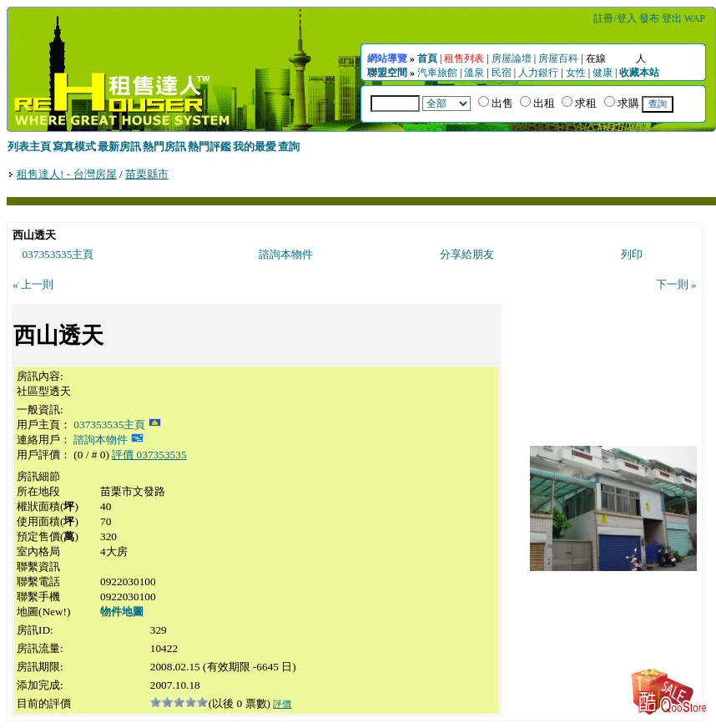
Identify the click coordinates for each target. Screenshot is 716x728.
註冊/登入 (615, 18)
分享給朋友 (467, 254)
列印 (632, 254)
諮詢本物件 (286, 254)
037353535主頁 (58, 254)
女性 (576, 73)
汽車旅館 (437, 73)
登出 (672, 18)
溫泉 (474, 73)
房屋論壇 (512, 58)
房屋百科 (558, 58)
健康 (603, 73)
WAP (695, 18)
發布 (649, 18)
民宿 (502, 73)
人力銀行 (538, 73)
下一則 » (676, 284)
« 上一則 (33, 284)
